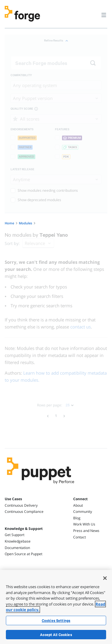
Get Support (15, 535)
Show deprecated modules (36, 200)
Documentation (17, 548)
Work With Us (84, 524)
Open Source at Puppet (24, 554)
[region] (56, 607)
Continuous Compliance (24, 512)
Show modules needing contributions (44, 190)
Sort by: (12, 243)
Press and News (86, 531)
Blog (77, 518)
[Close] (105, 578)
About (78, 505)
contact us (81, 327)
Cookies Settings (56, 620)
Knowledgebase (18, 541)
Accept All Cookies (56, 635)
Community (83, 512)
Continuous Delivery (21, 505)
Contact (80, 537)
